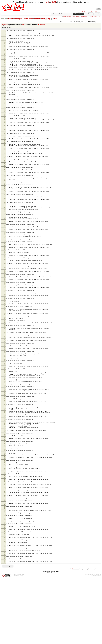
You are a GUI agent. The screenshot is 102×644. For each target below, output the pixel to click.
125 (5, 219)
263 (5, 429)
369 (5, 591)
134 (5, 233)
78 (5, 148)
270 (5, 440)
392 (5, 626)
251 (5, 410)
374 (5, 599)
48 (5, 103)
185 (5, 310)
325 (5, 525)
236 (5, 387)
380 (5, 608)
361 (5, 579)
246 (5, 402)
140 (5, 242)
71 (5, 137)
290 (5, 471)
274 (5, 446)
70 (5, 136)
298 (5, 483)
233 (5, 383)
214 (5, 353)
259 (5, 423)
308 (5, 499)
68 (5, 133)
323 (5, 522)
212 (5, 350)
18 (5, 56)
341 (5, 549)
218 (5, 360)
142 (5, 245)
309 (5, 500)
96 (5, 175)
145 (5, 250)
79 (5, 149)
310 (5, 502)
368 (5, 590)
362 (5, 581)
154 (5, 264)
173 (5, 292)
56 (5, 115)
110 (5, 196)
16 (5, 53)
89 (5, 165)
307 (5, 497)
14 (5, 50)
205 (5, 340)
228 (5, 375)
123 (5, 216)
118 (5, 208)
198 (5, 329)
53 (5, 110)
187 (5, 313)
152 (5, 260)
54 (5, 112)
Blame (91, 16)
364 (5, 584)
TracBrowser (76, 635)
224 (5, 369)
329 (5, 531)
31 (5, 77)
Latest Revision (76, 16)
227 (5, 374)
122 (5, 214)
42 (5, 94)
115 (5, 204)
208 (5, 344)
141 (5, 244)
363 (5, 582)
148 (5, 254)
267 (5, 435)
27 (5, 70)
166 (5, 282)
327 (5, 528)
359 (5, 576)
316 (5, 511)
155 (5, 265)
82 (5, 154)
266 (5, 433)
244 (5, 399)
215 (5, 355)
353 (5, 567)
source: (4, 19)
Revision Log (97, 16)
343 (5, 552)
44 (5, 97)
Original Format (51, 639)
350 (5, 562)
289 (5, 469)
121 (5, 213)
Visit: (61, 22)
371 (5, 594)
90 (5, 166)
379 (5, 606)
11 (5, 46)
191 (5, 319)
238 (5, 390)
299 (5, 485)
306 (5, 495)
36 (5, 85)
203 (5, 337)
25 (5, 67)
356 (5, 572)
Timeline (61, 14)
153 (5, 262)
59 (5, 119)
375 (5, 600)
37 (5, 86)
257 (5, 419)
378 (5, 605)
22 (5, 62)
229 (5, 377)
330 (5, 532)
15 (5, 52)
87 (5, 162)
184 (5, 309)
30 (5, 75)
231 (5, 380)
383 (5, 612)
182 (5, 306)
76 (5, 145)
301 (5, 488)
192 (5, 321)
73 (5, 140)
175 (5, 295)
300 (5, 486)
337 (5, 543)
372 (5, 596)
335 (5, 540)
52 (5, 109)
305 (5, 494)
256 (5, 418)
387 (5, 618)
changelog (46, 19)
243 (5, 398)
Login (79, 12)
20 (5, 59)
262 (5, 427)
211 (5, 349)
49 (5, 104)
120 (5, 211)
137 (5, 237)
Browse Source (79, 14)
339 (5, 546)
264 (5, 430)
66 (5, 130)
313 (5, 506)
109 (5, 195)
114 (5, 202)
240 (5, 393)
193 (5, 322)
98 (5, 178)
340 (5, 547)
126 (5, 220)
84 (5, 157)
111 (5, 198)
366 (5, 587)
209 (5, 346)
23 (5, 64)
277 (5, 450)
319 (5, 516)
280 (5, 455)
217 (5, 358)
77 (5, 146)
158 (5, 270)
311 (5, 503)
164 (5, 279)
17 (5, 55)
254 (5, 414)
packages (18, 19)
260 (5, 424)
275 (5, 447)
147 (5, 253)
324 (5, 523)
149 (5, 256)
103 (5, 186)
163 (5, 277)
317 (5, 513)
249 (5, 407)
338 (5, 544)
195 (5, 325)
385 (5, 615)
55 (5, 113)
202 (5, 335)
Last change (5, 24)
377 (5, 603)
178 (5, 300)
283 (5, 460)
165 (5, 280)
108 (5, 193)
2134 (55, 19)
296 (5, 480)
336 (5, 541)
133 (5, 231)
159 (5, 271)
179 (5, 301)
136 (5, 236)
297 (5, 482)
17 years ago (41, 24)
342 (5, 550)
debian (37, 19)
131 (5, 228)
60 (5, 121)
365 (5, 585)
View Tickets (89, 14)
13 (5, 49)
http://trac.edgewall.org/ (96, 641)
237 (5, 389)
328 (5, 529)
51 (5, 107)
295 (5, 479)
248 (5, 405)
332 (5, 535)
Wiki (54, 14)
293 (5, 476)
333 (5, 537)
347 (5, 558)
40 (5, 91)
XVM (54, 2)
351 (5, 564)
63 (5, 125)
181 (5, 304)
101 (5, 183)
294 (5, 477)
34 (5, 81)
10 (5, 44)
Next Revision (84, 16)
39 (5, 89)
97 (5, 177)
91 (5, 168)
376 (5, 602)
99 (5, 180)
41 (5, 92)
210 (5, 347)
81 (5, 152)
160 (5, 273)
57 (5, 116)
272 (5, 443)
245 (5, 401)
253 (5, 413)
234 (5, 384)
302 (5, 489)
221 (5, 364)
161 (5, 274)
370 (5, 593)
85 (5, 158)
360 (5, 578)
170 (5, 288)
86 (5, 160)
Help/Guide (84, 12)
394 (5, 629)
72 (5, 139)
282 (5, 458)
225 (5, 371)
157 (5, 268)
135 (5, 234)
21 (5, 61)
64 (5, 127)
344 (5, 553)
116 (5, 205)
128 (5, 223)
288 (5, 468)
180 (5, 303)
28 (5, 72)
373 (5, 597)
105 (5, 189)
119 (5, 210)
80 (5, 151)
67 (5, 131)
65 (5, 128)
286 (5, 465)
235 (5, 386)
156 (5, 267)
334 (5, 538)
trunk (10, 19)
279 (5, 453)
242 (5, 396)
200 (5, 332)
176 (5, 297)
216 (5, 357)
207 (5, 343)
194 (5, 323)
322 (5, 520)
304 (5, 492)
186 (5, 312)
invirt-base (28, 19)
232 (5, 381)
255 (5, 416)
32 (5, 78)
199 (5, 331)
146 (5, 251)
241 (5, 395)
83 (5, 155)
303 (5, 491)
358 (5, 575)
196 (5, 326)
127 (5, 222)
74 (5, 142)
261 (5, 426)
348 (5, 559)
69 (5, 134)
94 (5, 172)
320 (5, 517)
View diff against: (94, 22)
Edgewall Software (19, 641)
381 (5, 609)
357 (5, 573)
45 (5, 98)
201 (5, 334)
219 (5, 361)
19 (5, 58)
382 (5, 611)
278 (5, 452)
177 (5, 298)
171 (5, 289)
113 (5, 201)
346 (5, 556)
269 (5, 438)
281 (5, 457)
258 (5, 421)
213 (5, 352)
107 (5, 192)
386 (5, 617)
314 (5, 508)
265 (5, 432)
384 (5, 614)
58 (5, 118)
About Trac (91, 12)
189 (5, 316)
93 (5, 171)
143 (5, 247)
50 (5, 106)
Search (97, 14)
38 (5, 88)
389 (5, 621)
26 (5, 69)
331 (5, 534)
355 (5, 570)
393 (5, 627)
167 (5, 283)
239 (5, 392)
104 (5, 187)
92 (5, 169)
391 (5, 624)
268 (5, 437)
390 (5, 623)
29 (5, 74)
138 (5, 239)
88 (5, 163)
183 (5, 307)
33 (5, 80)
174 (5, 294)
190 (5, 318)
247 (5, 404)
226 (5, 372)
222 (5, 366)
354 (5, 568)
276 (5, 449)
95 (5, 174)
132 (5, 230)
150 (5, 257)
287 (5, 466)
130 (5, 226)
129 (5, 225)
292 (5, 474)
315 (5, 510)
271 (5, 441)
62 (5, 124)
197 (5, 328)
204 (5, 338)
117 (5, 207)
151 (5, 259)
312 (5, 505)
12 (5, 47)
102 (5, 184)
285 (5, 463)
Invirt (47, 2)
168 (5, 285)
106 (5, 190)
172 (5, 291)
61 (5, 122)
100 (5, 181)
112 (5, 199)
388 (5, 620)
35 (5, 83)
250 (5, 408)
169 (5, 286)
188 (5, 315)
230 (5, 378)
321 (5, 519)
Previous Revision (67, 16)
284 (5, 462)
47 (5, 101)
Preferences (98, 12)
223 (5, 368)
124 (5, 217)
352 (5, 565)
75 (5, 143)
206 (5, 341)
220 (5, 363)
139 (5, 240)
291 (5, 472)
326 (5, 526)
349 (5, 561)
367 (5, 588)
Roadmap (69, 14)
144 (5, 248)
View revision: (77, 22)
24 (5, 65)
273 (5, 444)
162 (5, 276)
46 (5, 100)
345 (5, 555)
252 (5, 411)
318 (5, 514)
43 (5, 95)
